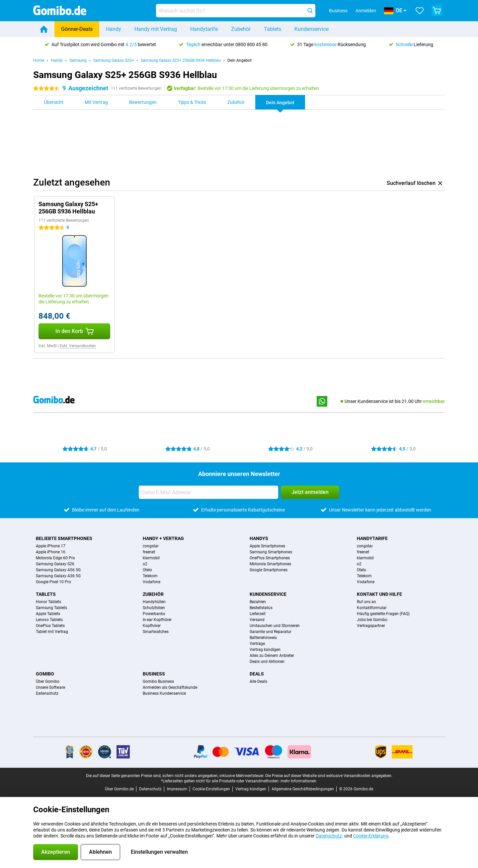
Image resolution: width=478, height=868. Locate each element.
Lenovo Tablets (49, 620)
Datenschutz (47, 693)
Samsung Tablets (51, 608)
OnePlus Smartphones (270, 558)
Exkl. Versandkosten (78, 346)
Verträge (257, 644)
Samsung (78, 60)
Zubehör (241, 29)
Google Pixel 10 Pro (53, 582)
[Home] (44, 29)
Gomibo (45, 674)
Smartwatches (156, 632)
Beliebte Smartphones (64, 538)
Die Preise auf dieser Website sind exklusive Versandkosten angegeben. (329, 776)
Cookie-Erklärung (371, 836)
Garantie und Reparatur (271, 632)
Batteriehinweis (263, 638)
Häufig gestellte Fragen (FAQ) (383, 614)
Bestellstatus (261, 608)
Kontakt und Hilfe (379, 594)
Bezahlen (258, 602)
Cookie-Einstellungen (211, 789)
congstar (151, 546)
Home (39, 60)
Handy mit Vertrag (156, 29)
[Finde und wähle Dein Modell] (236, 11)
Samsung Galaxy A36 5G (58, 576)
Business (154, 674)
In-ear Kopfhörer (157, 620)
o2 (145, 564)
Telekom (150, 576)
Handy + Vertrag (163, 538)
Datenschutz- (329, 836)
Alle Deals (258, 681)
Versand (257, 620)
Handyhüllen (154, 602)
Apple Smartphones (267, 546)
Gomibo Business (158, 681)
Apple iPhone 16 (51, 552)
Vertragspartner (371, 626)
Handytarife (204, 29)
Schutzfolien (154, 608)
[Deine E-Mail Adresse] (208, 492)
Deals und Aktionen (267, 662)
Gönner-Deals (77, 29)
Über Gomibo (48, 681)
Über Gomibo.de (119, 789)
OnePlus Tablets (50, 626)
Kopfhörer (152, 626)
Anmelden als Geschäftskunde (170, 687)
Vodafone (152, 582)
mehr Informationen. (299, 781)
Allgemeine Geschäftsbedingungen (303, 789)
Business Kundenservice (164, 693)
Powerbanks (154, 614)
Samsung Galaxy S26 (55, 564)
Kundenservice (312, 29)
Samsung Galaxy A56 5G (58, 570)
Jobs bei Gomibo (372, 620)
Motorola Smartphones (270, 564)
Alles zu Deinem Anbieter (272, 656)
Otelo (147, 570)
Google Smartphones (269, 570)
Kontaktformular (372, 608)
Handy (114, 29)
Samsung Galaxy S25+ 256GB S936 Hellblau (181, 60)
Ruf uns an (366, 602)
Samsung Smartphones (271, 552)
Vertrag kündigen (265, 650)
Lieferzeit (258, 614)
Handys (259, 538)
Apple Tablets (48, 614)
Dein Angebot (239, 60)
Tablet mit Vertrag (52, 632)
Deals (257, 674)
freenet (149, 552)
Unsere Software (50, 687)
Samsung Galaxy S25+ (114, 60)
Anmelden (366, 11)
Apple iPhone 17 (51, 546)
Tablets (273, 29)
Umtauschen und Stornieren (275, 626)
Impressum (177, 789)
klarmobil (151, 558)
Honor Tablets (48, 602)
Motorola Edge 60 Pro (55, 558)
